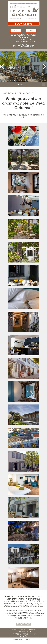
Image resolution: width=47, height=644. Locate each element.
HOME (20, 85)
